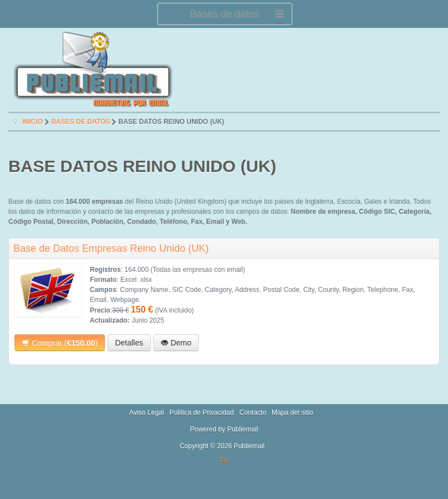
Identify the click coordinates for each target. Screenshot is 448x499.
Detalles (129, 343)
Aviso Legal (147, 412)
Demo (176, 343)
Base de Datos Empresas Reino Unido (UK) (111, 248)
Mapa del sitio (292, 412)
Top (224, 460)
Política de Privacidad (202, 412)
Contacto (253, 412)
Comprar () (60, 343)
